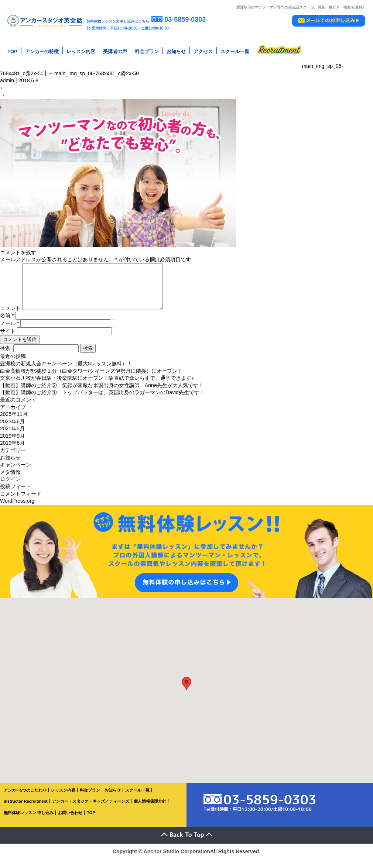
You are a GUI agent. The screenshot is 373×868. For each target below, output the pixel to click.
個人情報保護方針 (150, 810)
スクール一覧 (235, 51)
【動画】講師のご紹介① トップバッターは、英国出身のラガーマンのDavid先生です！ (102, 401)
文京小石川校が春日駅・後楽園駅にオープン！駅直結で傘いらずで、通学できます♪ (97, 387)
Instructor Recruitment (26, 810)
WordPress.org (17, 510)
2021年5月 (12, 437)
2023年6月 (12, 430)
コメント (10, 317)
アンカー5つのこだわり (25, 799)
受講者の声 (115, 51)
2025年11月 (14, 423)
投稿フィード (16, 495)
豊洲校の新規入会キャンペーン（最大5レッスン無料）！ (66, 372)
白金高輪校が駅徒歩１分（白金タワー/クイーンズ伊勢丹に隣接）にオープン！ (91, 380)
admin (7, 80)
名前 (7, 324)
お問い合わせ (70, 821)
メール (9, 332)
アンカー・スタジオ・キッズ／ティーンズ (91, 810)
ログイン (10, 488)
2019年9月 (12, 445)
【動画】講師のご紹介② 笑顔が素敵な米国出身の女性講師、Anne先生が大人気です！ (102, 394)
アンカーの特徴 (42, 51)
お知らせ (176, 51)
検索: (6, 357)
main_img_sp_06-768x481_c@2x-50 (93, 73)
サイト (8, 340)
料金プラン (147, 51)
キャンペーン (16, 473)
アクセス (203, 51)
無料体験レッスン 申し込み (29, 821)
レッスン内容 (81, 51)
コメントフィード (21, 503)
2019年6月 (12, 452)
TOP (12, 51)
